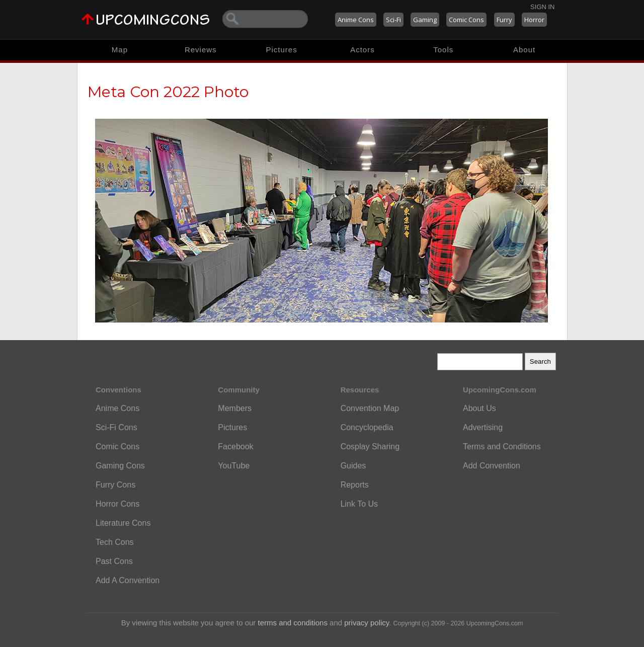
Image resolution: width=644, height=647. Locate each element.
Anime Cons (356, 20)
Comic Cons (466, 20)
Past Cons (114, 561)
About (524, 50)
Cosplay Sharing (370, 447)
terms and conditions (293, 623)
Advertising (483, 427)
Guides (353, 466)
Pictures (281, 50)
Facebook (235, 447)
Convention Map (370, 408)
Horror (534, 20)
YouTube (234, 466)
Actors (363, 50)
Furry (504, 20)
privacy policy (367, 623)
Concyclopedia (367, 427)
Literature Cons (123, 523)
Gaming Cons (120, 466)
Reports (355, 485)
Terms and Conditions (502, 447)
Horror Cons (117, 504)
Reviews (201, 50)
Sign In (542, 7)
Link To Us (359, 504)
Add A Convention (128, 580)
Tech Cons (115, 542)
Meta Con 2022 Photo (168, 92)
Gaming (425, 20)
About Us (479, 408)
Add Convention (492, 466)
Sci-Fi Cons (116, 427)
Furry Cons (115, 485)
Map (120, 50)
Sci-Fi (393, 20)
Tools (443, 50)
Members (235, 408)
